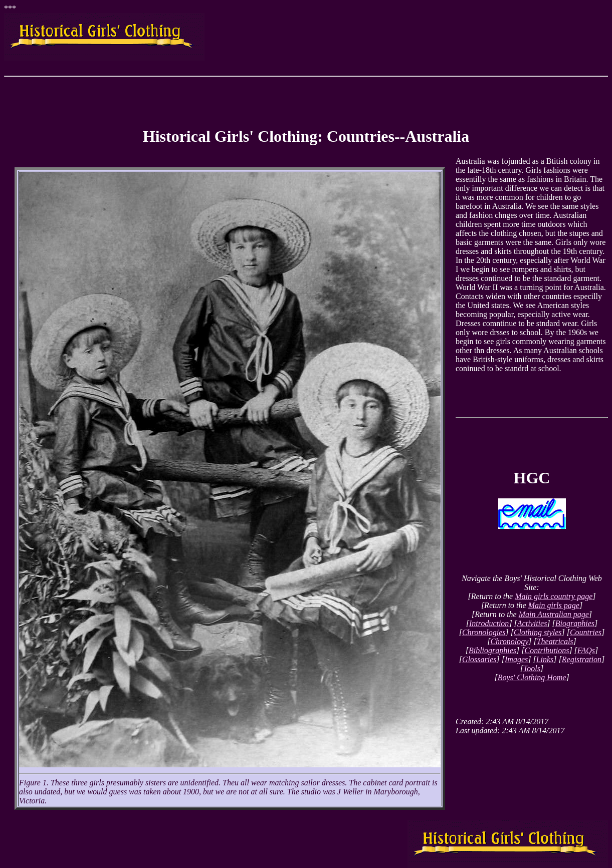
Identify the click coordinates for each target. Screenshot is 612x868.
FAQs (586, 650)
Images (516, 659)
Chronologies (484, 632)
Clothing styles (538, 632)
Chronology (509, 641)
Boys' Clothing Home (532, 677)
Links (545, 659)
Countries (586, 632)
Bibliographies (492, 650)
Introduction (489, 623)
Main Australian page (554, 614)
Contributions (547, 650)
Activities (532, 623)
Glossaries (479, 659)
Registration (582, 659)
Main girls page (554, 605)
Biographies (575, 623)
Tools (532, 668)
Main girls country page (554, 596)
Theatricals (555, 641)
